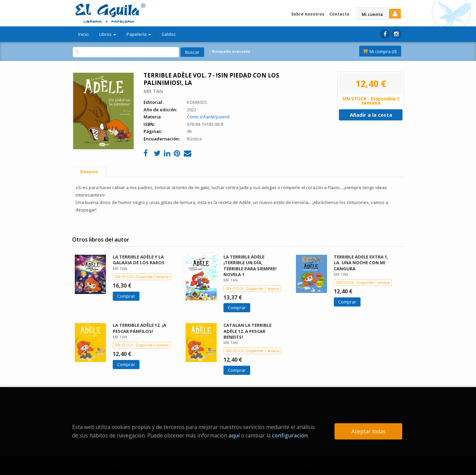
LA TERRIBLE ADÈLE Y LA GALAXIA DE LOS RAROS (139, 260)
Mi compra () (380, 51)
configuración (290, 435)
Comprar (126, 296)
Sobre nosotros (308, 14)
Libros (108, 34)
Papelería (139, 34)
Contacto (339, 14)
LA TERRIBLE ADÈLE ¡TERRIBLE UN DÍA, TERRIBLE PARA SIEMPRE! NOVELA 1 (250, 265)
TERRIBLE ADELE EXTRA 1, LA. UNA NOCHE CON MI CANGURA (361, 263)
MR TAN (153, 91)
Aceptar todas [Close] (369, 431)
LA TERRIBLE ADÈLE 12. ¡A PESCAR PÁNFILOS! (139, 328)
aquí (234, 435)
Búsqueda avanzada (230, 51)
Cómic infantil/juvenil (208, 117)
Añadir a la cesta (371, 115)
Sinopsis (89, 172)
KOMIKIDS (197, 102)
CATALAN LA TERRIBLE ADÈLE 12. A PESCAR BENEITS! (247, 331)
